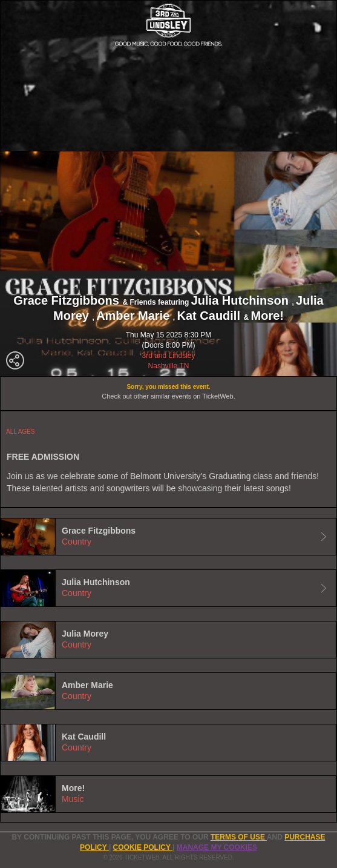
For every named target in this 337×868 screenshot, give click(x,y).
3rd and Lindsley (168, 356)
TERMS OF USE (239, 837)
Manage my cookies (217, 847)
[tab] (168, 537)
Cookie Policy (143, 847)
